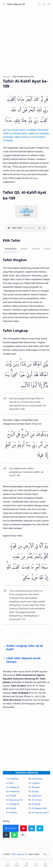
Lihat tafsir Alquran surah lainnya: (23, 660)
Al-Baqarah (14, 787)
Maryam (36, 787)
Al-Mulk (12, 808)
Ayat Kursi (37, 796)
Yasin (11, 783)
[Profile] (49, 4)
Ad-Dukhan (37, 779)
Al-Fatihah (13, 779)
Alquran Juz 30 (15, 800)
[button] (39, 4)
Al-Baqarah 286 (39, 808)
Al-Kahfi (12, 796)
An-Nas (35, 791)
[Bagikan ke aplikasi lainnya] (23, 835)
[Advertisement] (26, 43)
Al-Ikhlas (13, 812)
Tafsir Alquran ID (16, 4)
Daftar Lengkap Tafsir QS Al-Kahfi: (25, 648)
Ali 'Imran (37, 800)
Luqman (36, 783)
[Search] (44, 4)
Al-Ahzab (36, 804)
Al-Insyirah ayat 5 (40, 812)
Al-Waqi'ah (14, 804)
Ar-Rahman (14, 791)
